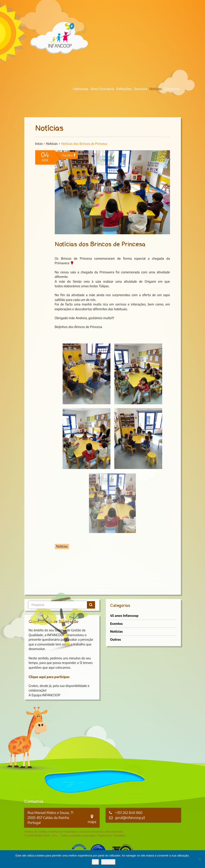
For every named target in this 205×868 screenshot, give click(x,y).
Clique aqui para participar (49, 677)
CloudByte (119, 835)
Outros (116, 639)
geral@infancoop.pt (130, 818)
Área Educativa (102, 89)
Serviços (140, 89)
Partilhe (69, 155)
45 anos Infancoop (124, 616)
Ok (95, 862)
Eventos (117, 624)
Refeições (124, 89)
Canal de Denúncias (91, 832)
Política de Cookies (36, 832)
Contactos (172, 89)
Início (39, 144)
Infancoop (80, 89)
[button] (87, 374)
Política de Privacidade (63, 832)
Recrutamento (114, 832)
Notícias (156, 89)
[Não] (200, 859)
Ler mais (108, 862)
